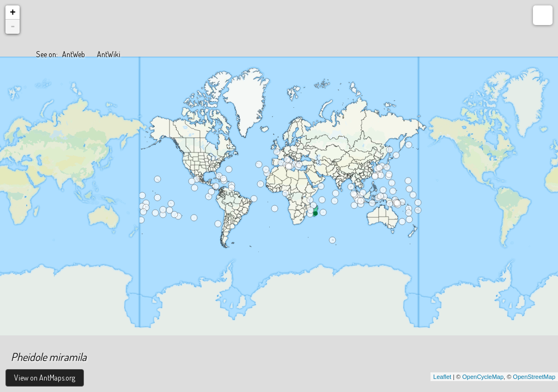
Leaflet (442, 377)
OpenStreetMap (534, 377)
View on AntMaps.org (45, 378)
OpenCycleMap (483, 377)
